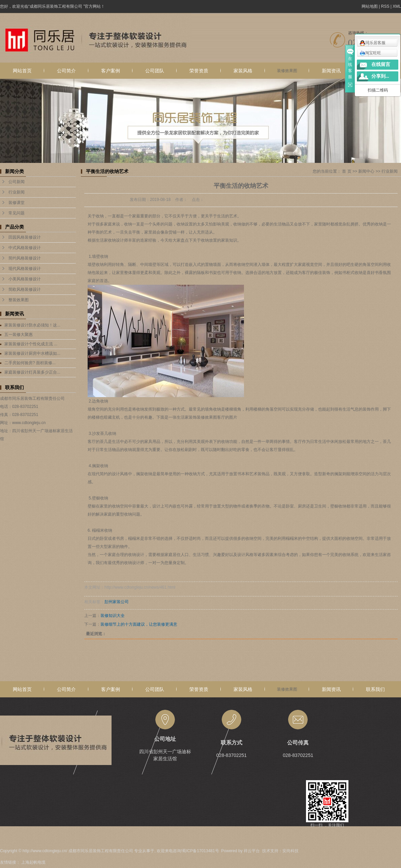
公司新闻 (17, 182)
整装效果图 (19, 300)
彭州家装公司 (117, 602)
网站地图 (370, 6)
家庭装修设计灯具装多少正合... (32, 372)
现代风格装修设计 (25, 269)
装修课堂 (17, 203)
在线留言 (381, 64)
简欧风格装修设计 (25, 289)
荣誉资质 (199, 71)
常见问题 (17, 213)
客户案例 (111, 71)
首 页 (347, 171)
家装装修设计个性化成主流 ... (31, 344)
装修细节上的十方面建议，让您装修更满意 (139, 624)
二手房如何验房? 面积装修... (30, 363)
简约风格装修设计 (25, 258)
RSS (385, 6)
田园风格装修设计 (25, 237)
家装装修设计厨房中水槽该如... (32, 353)
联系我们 (375, 689)
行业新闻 (17, 192)
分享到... (380, 76)
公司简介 (66, 71)
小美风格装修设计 (25, 279)
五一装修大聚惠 (19, 335)
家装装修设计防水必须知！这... (32, 325)
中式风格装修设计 (25, 248)
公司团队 (155, 71)
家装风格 (243, 71)
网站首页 (22, 71)
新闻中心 (366, 171)
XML (397, 6)
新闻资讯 (331, 71)
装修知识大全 (113, 616)
